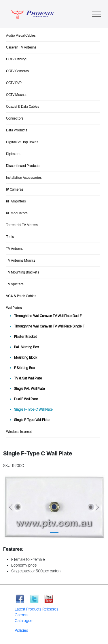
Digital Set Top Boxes (22, 142)
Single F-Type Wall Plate (32, 420)
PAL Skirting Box (26, 347)
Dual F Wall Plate (26, 399)
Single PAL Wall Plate (30, 389)
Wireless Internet (19, 432)
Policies (21, 630)
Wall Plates (14, 308)
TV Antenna (15, 249)
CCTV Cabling (16, 59)
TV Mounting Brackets (23, 272)
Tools (10, 237)
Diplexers (13, 154)
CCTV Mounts (16, 95)
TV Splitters (15, 284)
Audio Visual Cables (21, 36)
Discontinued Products (23, 166)
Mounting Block (26, 358)
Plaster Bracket (25, 337)
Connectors (15, 118)
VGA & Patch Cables (21, 296)
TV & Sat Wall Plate (28, 378)
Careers (22, 615)
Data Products (17, 130)
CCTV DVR (14, 83)
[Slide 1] (54, 532)
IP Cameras (15, 189)
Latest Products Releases (37, 609)
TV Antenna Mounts (21, 260)
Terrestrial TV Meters (22, 225)
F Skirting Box (24, 368)
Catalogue (24, 621)
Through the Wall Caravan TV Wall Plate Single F (49, 326)
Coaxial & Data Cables (23, 107)
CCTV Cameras (17, 71)
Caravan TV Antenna (21, 47)
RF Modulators (17, 213)
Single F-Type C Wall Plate (33, 410)
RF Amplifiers (16, 201)
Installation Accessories (24, 178)
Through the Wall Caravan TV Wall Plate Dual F (48, 316)
